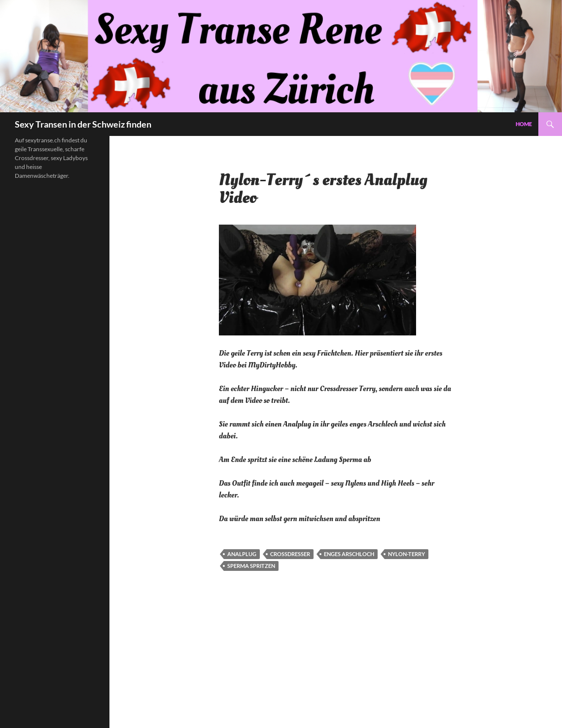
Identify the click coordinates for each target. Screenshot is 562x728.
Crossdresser (290, 554)
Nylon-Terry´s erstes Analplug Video (323, 189)
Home (524, 124)
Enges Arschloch (349, 554)
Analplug (242, 554)
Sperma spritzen (251, 566)
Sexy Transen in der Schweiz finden (83, 124)
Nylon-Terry (406, 554)
